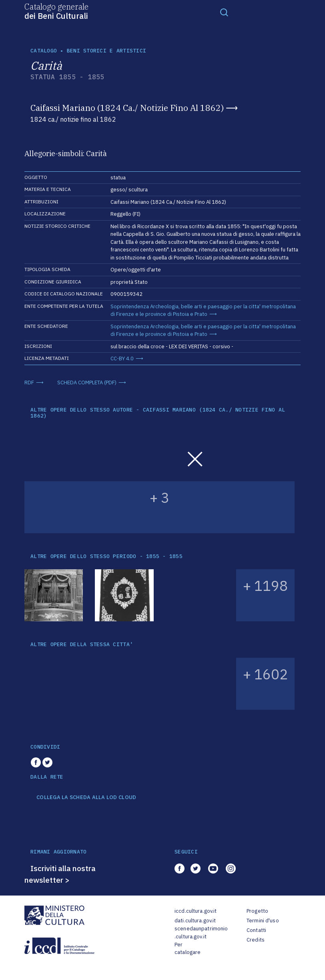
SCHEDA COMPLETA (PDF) (87, 383)
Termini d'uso (263, 921)
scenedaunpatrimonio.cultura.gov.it (201, 933)
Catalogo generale (56, 11)
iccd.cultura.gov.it (196, 911)
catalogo (44, 51)
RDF (29, 383)
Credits (256, 940)
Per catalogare (188, 949)
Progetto (257, 911)
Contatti (256, 930)
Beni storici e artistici (106, 51)
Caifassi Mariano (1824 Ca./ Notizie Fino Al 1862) (127, 108)
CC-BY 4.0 (122, 358)
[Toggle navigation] (224, 12)
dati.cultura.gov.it (195, 921)
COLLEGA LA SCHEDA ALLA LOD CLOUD (86, 797)
